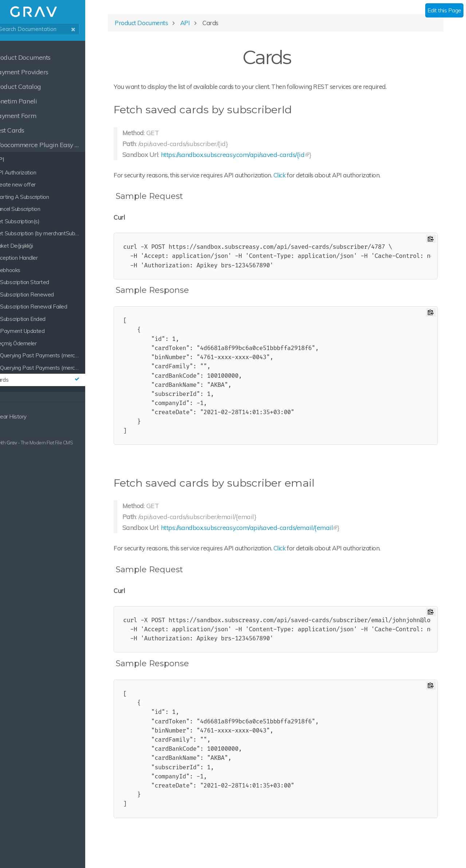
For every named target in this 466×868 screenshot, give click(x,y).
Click (310, 178)
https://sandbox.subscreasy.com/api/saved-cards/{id (263, 158)
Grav (30, 443)
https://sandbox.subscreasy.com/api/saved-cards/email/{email (277, 531)
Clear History (25, 417)
